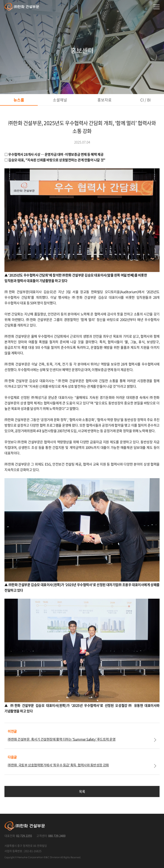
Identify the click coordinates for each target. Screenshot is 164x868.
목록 (82, 791)
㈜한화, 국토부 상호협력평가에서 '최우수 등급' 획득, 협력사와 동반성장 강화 (58, 765)
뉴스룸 (19, 100)
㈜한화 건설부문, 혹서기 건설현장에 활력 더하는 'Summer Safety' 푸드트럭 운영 (62, 739)
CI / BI (145, 100)
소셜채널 (60, 100)
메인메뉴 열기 (156, 7)
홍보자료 (105, 100)
